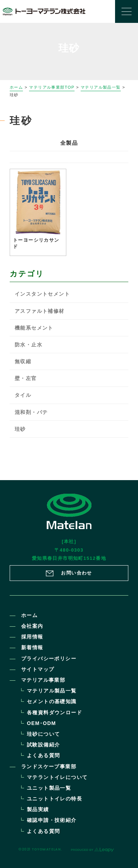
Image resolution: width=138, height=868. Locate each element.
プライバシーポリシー (49, 659)
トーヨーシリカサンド (36, 243)
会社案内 (32, 626)
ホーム (16, 87)
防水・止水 (28, 345)
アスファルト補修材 (40, 311)
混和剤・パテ (31, 412)
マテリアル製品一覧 (101, 87)
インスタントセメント (42, 294)
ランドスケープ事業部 (49, 766)
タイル (23, 395)
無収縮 (23, 361)
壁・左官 (26, 378)
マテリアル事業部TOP (52, 87)
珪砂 (20, 429)
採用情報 (32, 637)
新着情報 (32, 647)
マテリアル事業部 (43, 680)
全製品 (69, 143)
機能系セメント (34, 328)
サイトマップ (38, 669)
